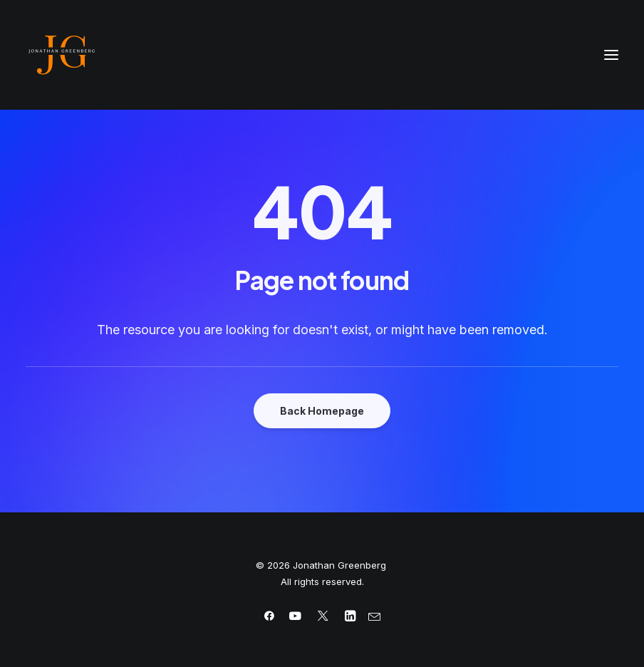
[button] (611, 55)
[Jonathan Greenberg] (322, 55)
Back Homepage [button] (322, 411)
